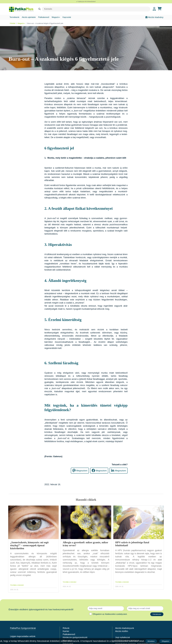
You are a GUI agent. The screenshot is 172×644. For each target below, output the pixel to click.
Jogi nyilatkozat (122, 637)
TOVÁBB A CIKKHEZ (17, 585)
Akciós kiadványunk (125, 628)
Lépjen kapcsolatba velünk (23, 636)
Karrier (66, 631)
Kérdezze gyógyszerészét (75, 637)
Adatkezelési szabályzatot (116, 614)
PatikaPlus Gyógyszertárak (23, 628)
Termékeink (14, 17)
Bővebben (151, 641)
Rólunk (66, 628)
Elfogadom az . (110, 614)
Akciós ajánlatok (29, 17)
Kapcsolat (67, 17)
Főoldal (13, 23)
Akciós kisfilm (122, 631)
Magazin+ (56, 17)
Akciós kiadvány (154, 17)
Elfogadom (166, 641)
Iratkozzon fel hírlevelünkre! (86, 2)
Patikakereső (44, 17)
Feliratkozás (157, 614)
